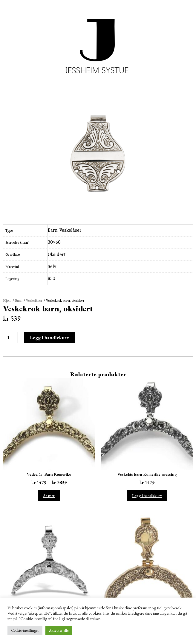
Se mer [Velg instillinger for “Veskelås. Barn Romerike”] (49, 495)
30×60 (54, 242)
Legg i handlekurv (49, 337)
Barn (19, 301)
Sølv (52, 266)
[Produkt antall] (10, 337)
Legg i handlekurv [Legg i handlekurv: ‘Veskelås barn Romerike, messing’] (147, 495)
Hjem (7, 301)
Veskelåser (34, 301)
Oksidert (57, 254)
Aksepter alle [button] (59, 630)
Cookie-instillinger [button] (25, 630)
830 (52, 278)
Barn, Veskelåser (65, 230)
